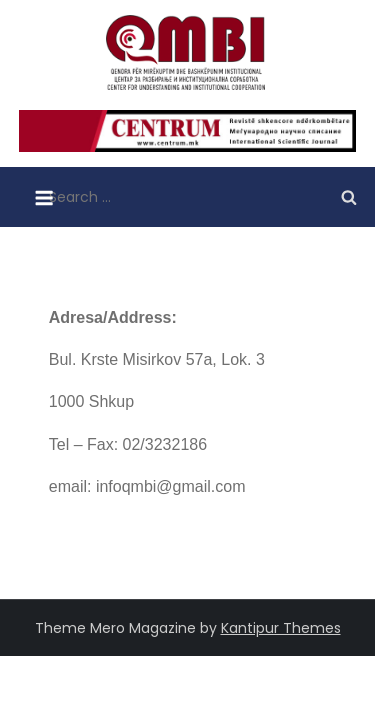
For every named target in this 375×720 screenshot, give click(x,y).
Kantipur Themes (281, 628)
